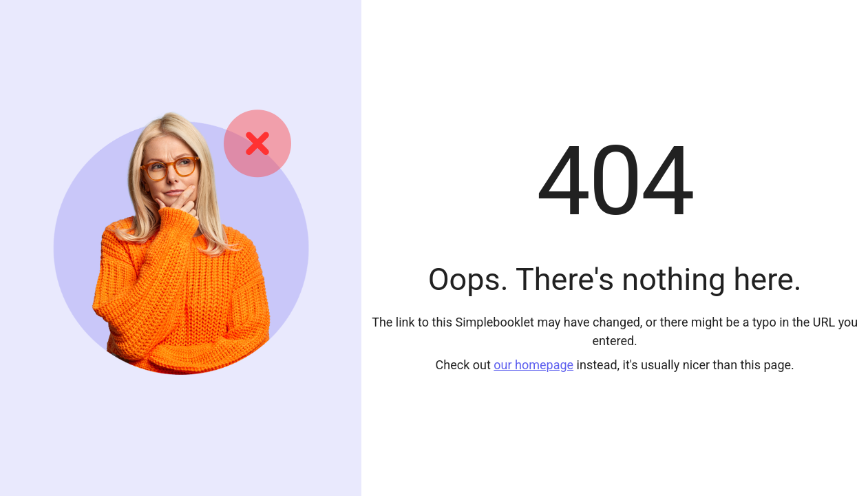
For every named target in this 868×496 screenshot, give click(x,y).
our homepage (533, 365)
